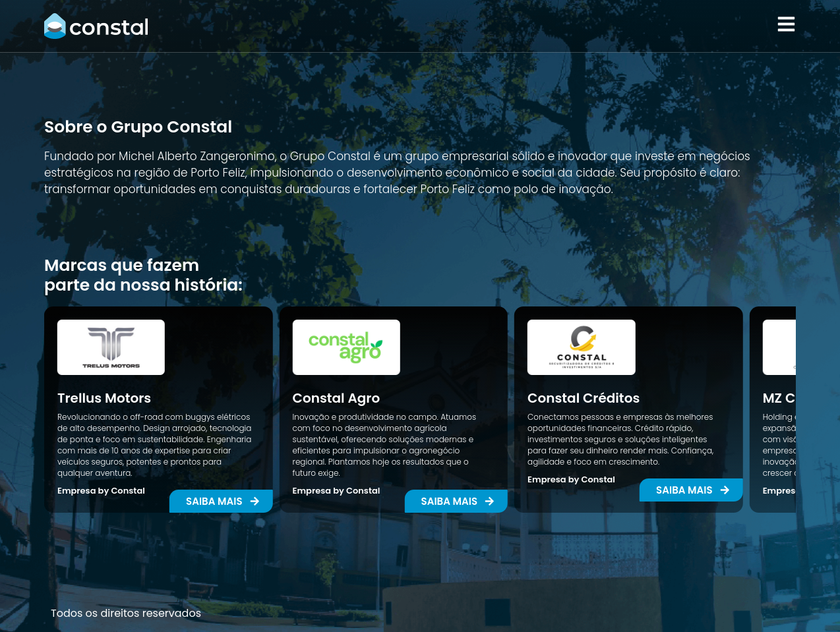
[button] (457, 501)
